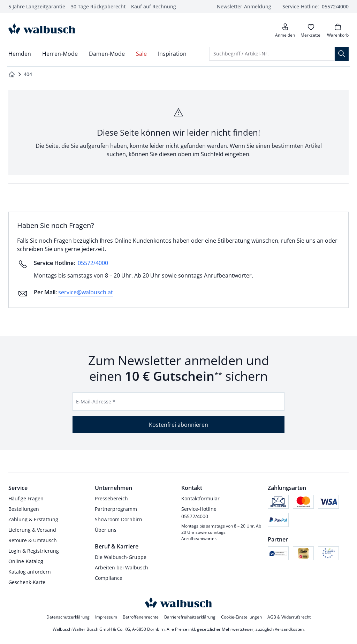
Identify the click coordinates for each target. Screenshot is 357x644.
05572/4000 (93, 263)
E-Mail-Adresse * (96, 401)
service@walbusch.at (86, 292)
